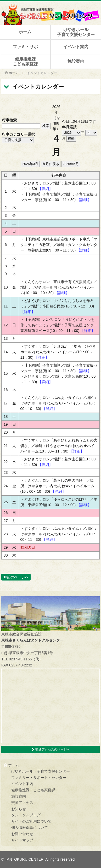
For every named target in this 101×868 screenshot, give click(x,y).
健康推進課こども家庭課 (25, 61)
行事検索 (9, 120)
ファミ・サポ (25, 47)
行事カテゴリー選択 (19, 134)
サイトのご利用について (31, 821)
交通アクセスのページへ (50, 749)
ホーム (25, 32)
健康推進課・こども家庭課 (33, 790)
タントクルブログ (26, 815)
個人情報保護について (30, 828)
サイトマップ (22, 840)
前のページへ (16, 577)
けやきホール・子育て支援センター (41, 771)
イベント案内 (76, 47)
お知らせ (19, 809)
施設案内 (76, 61)
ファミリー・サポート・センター (39, 778)
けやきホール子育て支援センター (76, 32)
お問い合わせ (22, 834)
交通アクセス (22, 803)
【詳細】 (45, 189)
